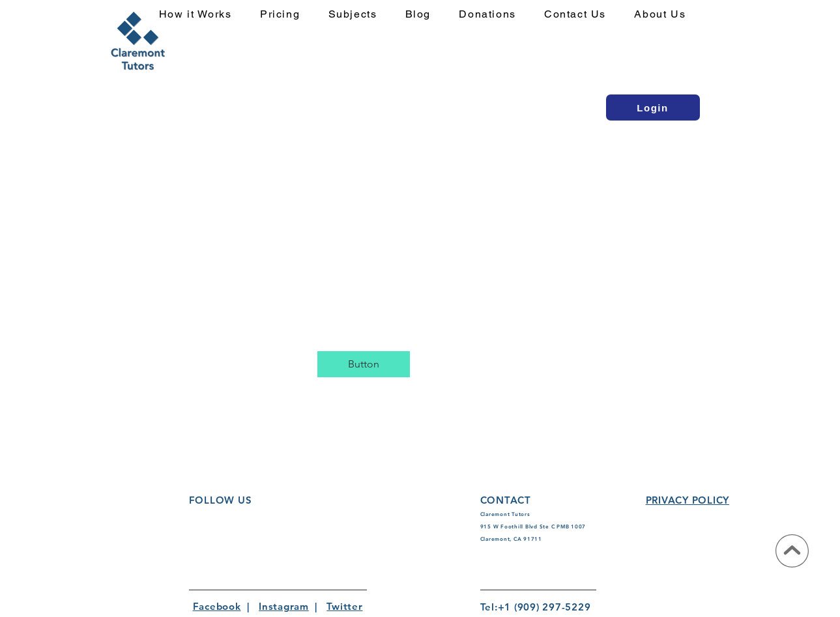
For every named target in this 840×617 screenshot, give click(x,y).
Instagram (284, 606)
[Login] (653, 108)
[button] (360, 15)
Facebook (217, 606)
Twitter (344, 606)
